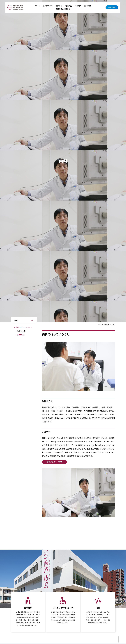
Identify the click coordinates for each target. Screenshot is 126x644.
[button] (32, 320)
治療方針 (21, 335)
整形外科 (28, 608)
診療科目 (59, 6)
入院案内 (78, 6)
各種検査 (69, 6)
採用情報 (88, 6)
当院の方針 (22, 331)
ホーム (37, 6)
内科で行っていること (24, 327)
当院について (48, 6)
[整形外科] (28, 601)
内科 (98, 608)
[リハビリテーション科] (63, 601)
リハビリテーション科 (63, 608)
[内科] (98, 601)
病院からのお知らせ (63, 9)
